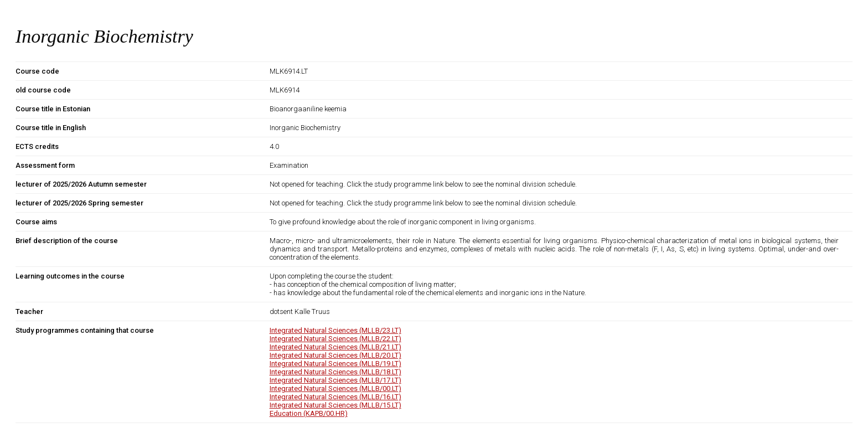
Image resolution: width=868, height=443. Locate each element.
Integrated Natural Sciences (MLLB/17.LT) (335, 380)
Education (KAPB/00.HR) (309, 413)
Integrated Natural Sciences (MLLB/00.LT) (335, 388)
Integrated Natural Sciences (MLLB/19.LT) (335, 364)
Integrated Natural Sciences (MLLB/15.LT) (335, 405)
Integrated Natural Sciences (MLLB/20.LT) (335, 355)
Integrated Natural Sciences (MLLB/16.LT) (335, 397)
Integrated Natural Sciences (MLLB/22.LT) (335, 339)
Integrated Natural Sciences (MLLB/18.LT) (335, 372)
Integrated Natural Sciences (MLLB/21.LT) (335, 347)
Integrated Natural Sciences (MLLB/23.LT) (335, 330)
